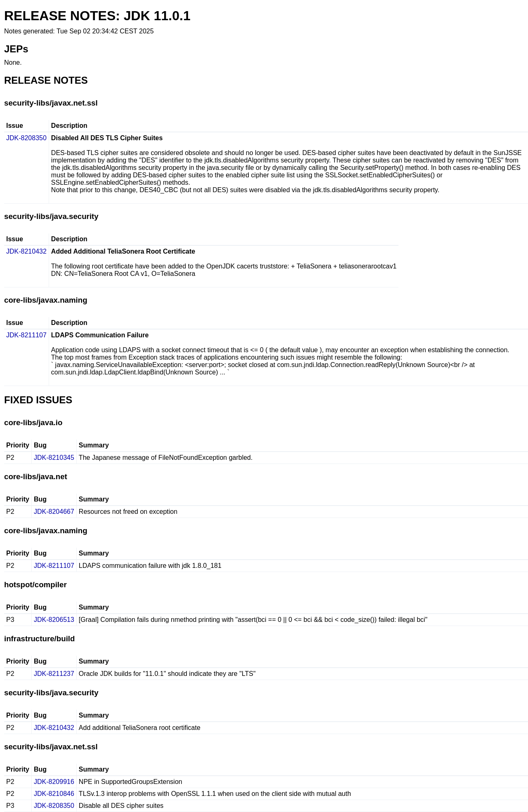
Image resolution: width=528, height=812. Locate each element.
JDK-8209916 (54, 782)
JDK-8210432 (26, 251)
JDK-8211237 (54, 674)
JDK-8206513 (54, 620)
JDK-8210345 (54, 458)
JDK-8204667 (54, 512)
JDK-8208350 (26, 138)
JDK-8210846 (54, 794)
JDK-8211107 (26, 335)
